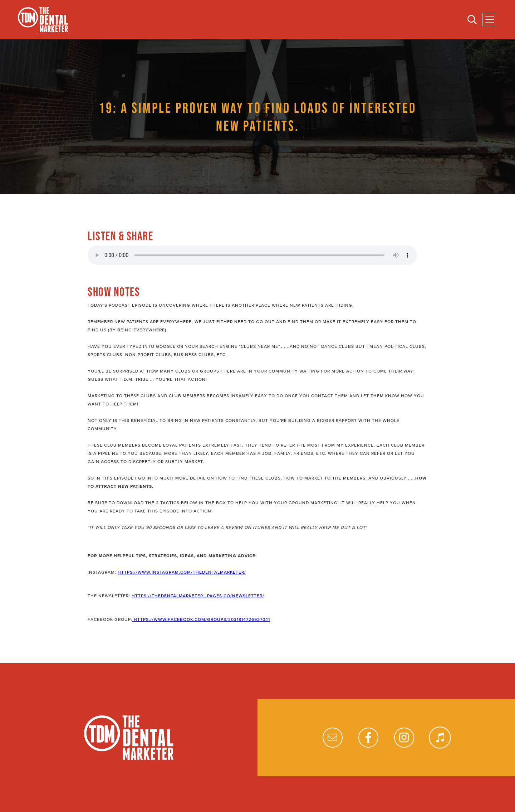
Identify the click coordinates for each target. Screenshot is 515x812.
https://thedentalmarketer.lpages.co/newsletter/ (198, 596)
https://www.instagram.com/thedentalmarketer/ (182, 572)
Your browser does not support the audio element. (252, 255)
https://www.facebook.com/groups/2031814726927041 (201, 619)
